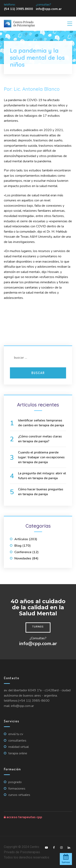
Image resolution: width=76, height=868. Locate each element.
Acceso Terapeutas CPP (23, 817)
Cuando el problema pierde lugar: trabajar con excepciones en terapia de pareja (41, 457)
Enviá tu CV (16, 734)
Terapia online (18, 753)
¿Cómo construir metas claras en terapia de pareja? (40, 439)
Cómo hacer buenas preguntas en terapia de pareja (41, 492)
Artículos (21, 539)
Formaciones (17, 789)
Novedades (23, 558)
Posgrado (15, 782)
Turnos (38, 626)
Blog (18, 546)
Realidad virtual (19, 747)
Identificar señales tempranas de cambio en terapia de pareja (41, 423)
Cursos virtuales (19, 795)
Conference (23, 552)
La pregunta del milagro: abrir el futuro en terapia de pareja (42, 476)
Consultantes (17, 741)
